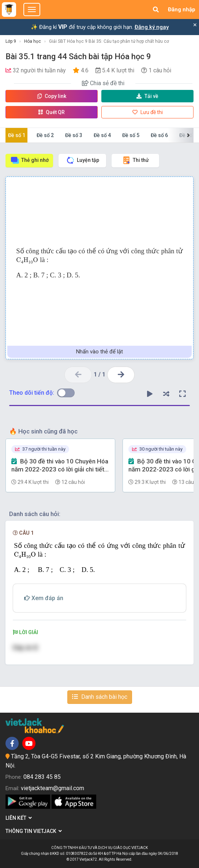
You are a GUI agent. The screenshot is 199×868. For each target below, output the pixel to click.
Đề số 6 (159, 135)
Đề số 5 (131, 135)
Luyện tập (82, 160)
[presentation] (27, 261)
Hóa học (33, 41)
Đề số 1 (17, 135)
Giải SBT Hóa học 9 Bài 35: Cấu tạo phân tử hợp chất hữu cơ (109, 41)
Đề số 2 (45, 135)
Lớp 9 (11, 41)
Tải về (147, 96)
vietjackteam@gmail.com (52, 788)
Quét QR (52, 112)
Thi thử (135, 160)
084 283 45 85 (42, 777)
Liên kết (19, 818)
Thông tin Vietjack (34, 831)
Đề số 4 (102, 135)
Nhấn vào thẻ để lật (99, 352)
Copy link (52, 96)
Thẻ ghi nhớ (29, 160)
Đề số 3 (74, 135)
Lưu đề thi (148, 112)
